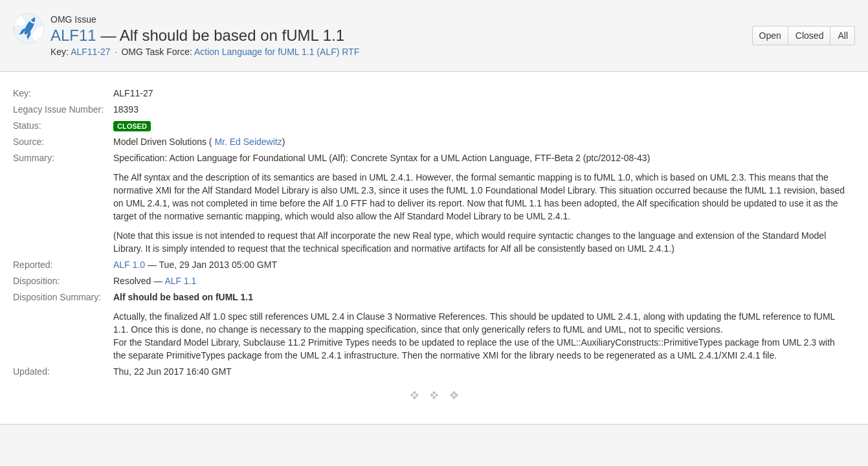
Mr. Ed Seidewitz (248, 142)
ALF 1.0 (129, 265)
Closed (810, 36)
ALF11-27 (90, 52)
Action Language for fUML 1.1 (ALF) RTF (277, 52)
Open (770, 36)
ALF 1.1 (180, 281)
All (843, 36)
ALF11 (73, 35)
